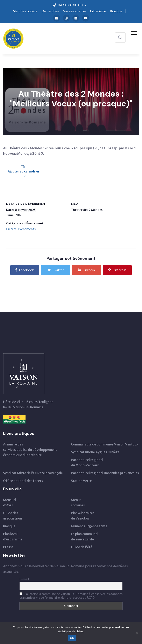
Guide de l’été (82, 547)
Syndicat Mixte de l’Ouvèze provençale (33, 473)
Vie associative (74, 11)
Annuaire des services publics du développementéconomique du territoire (30, 450)
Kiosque (116, 11)
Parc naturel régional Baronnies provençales (105, 473)
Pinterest (117, 270)
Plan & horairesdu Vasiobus (83, 516)
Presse (8, 547)
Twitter (56, 270)
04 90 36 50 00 (70, 5)
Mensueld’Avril (10, 502)
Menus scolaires (78, 502)
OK (72, 638)
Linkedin (86, 270)
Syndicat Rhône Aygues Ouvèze (95, 452)
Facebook (25, 270)
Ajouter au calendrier (24, 171)
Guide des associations (13, 516)
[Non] (137, 633)
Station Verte (81, 481)
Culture (11, 229)
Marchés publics (25, 11)
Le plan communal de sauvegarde (85, 537)
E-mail (24, 579)
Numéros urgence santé (89, 526)
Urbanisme (98, 11)
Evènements (27, 229)
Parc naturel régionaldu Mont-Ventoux (87, 462)
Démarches (50, 11)
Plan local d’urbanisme (13, 537)
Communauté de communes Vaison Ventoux (105, 444)
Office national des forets (23, 481)
